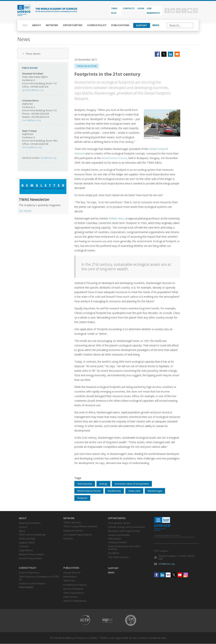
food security (85, 484)
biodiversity (114, 491)
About (37, 25)
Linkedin (173, 11)
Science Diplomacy (29, 573)
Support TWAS (27, 543)
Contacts (129, 8)
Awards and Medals (119, 535)
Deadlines (114, 553)
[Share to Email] (177, 54)
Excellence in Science (75, 585)
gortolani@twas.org (33, 90)
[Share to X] (164, 54)
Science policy (97, 25)
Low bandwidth (153, 11)
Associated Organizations (78, 535)
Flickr (178, 11)
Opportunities (73, 25)
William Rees (116, 218)
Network (52, 25)
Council (23, 527)
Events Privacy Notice (31, 558)
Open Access (71, 597)
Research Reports (73, 589)
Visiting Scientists (118, 542)
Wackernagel (155, 491)
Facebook (167, 11)
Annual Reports (72, 573)
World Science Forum (114, 158)
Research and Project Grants (124, 531)
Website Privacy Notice (31, 554)
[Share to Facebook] (157, 54)
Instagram (195, 11)
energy (103, 484)
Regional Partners (73, 531)
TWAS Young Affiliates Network (80, 527)
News (156, 25)
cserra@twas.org (31, 120)
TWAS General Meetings (32, 535)
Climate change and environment (126, 527)
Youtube (190, 11)
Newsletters (70, 577)
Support (142, 25)
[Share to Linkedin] (170, 54)
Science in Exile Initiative (32, 584)
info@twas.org (48, 158)
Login (141, 8)
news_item (134, 491)
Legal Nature (26, 550)
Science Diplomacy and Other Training (124, 548)
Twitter (184, 11)
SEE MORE (25, 211)
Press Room (33, 54)
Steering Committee (30, 523)
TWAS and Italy (27, 539)
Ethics (22, 531)
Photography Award (119, 523)
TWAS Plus (69, 581)
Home (25, 25)
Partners (68, 539)
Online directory (72, 523)
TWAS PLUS (114, 11)
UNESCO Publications (75, 601)
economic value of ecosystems (132, 484)
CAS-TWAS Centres (118, 557)
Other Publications (74, 593)
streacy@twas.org (32, 147)
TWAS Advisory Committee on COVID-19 (39, 578)
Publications (120, 25)
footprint (82, 498)
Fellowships (114, 539)
